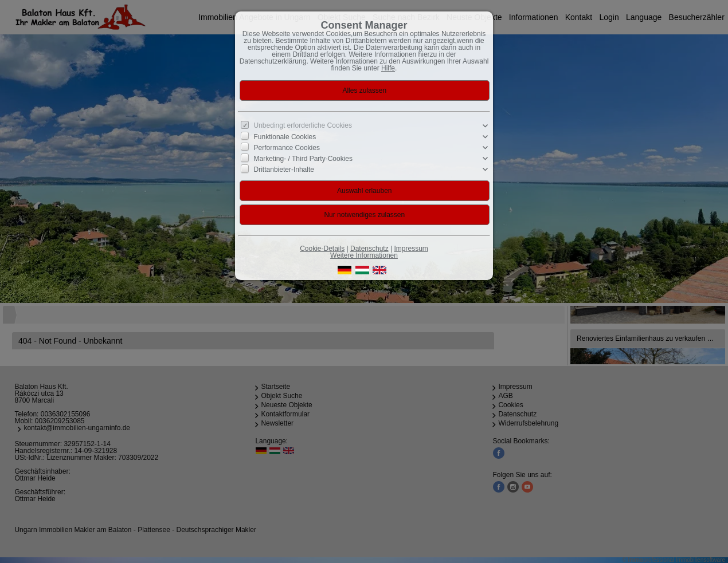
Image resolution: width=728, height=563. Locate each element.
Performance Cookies (287, 148)
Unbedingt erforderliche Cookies (303, 125)
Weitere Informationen (364, 255)
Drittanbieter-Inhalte (284, 170)
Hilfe (388, 68)
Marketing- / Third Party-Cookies (304, 159)
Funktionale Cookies (285, 137)
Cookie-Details (322, 249)
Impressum (411, 249)
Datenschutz (369, 249)
